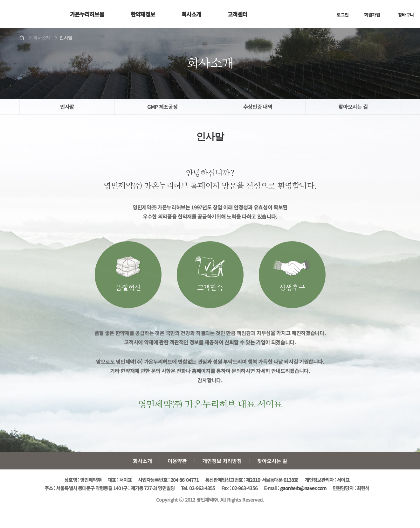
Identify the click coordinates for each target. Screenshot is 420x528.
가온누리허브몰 (87, 14)
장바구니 (400, 16)
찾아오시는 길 (353, 107)
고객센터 (237, 14)
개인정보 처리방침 (222, 461)
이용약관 (177, 461)
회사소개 (191, 14)
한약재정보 (143, 14)
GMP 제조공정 (162, 107)
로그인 (339, 16)
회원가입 (368, 16)
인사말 (67, 107)
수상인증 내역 (258, 107)
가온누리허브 (31, 14)
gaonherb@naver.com (303, 488)
